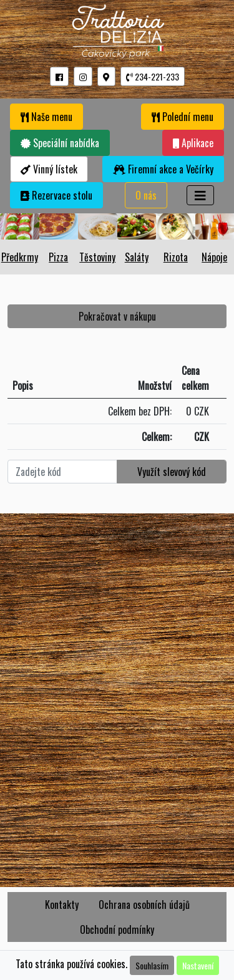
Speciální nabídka (60, 143)
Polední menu (183, 117)
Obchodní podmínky (117, 929)
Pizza (58, 257)
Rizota (176, 257)
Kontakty (62, 905)
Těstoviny (97, 257)
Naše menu (46, 117)
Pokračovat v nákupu (117, 316)
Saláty (137, 257)
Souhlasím (152, 965)
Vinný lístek (49, 169)
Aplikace (193, 143)
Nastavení (198, 965)
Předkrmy (20, 257)
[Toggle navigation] (200, 195)
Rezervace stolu (56, 195)
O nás (146, 195)
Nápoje (214, 257)
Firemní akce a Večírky (163, 169)
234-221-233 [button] (153, 76)
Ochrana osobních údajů (144, 905)
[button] (59, 76)
